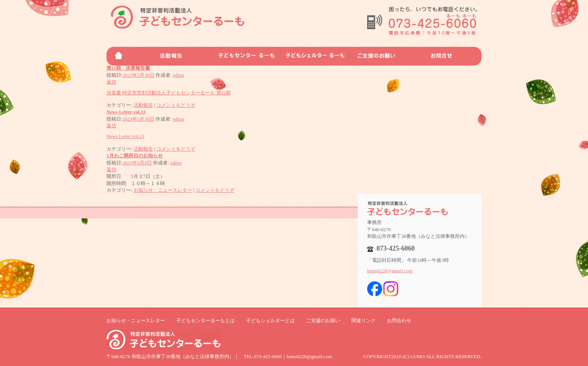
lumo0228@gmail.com (390, 271)
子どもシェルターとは (270, 320)
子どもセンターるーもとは (205, 320)
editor (179, 75)
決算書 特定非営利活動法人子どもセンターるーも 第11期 (169, 93)
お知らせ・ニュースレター (163, 190)
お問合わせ (399, 320)
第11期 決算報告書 (128, 68)
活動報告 (143, 105)
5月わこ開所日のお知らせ (135, 156)
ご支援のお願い (323, 320)
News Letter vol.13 (126, 112)
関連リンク (364, 320)
